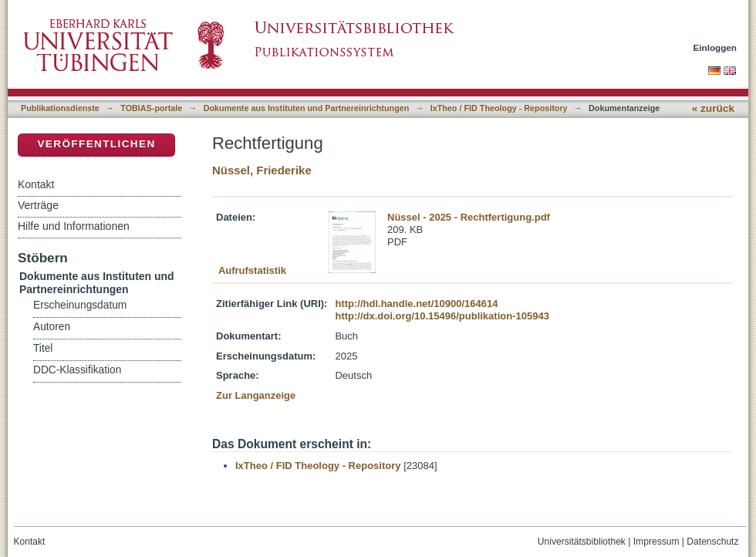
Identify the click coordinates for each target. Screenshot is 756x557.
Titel (43, 348)
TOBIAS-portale (151, 108)
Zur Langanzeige (256, 395)
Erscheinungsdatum (80, 305)
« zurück (713, 108)
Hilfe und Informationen (74, 226)
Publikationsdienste (60, 108)
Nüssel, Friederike (262, 170)
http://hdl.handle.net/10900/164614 (416, 304)
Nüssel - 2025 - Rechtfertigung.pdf (469, 217)
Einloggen (715, 47)
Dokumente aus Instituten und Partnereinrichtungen (307, 108)
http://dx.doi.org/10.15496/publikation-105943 (442, 316)
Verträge (38, 205)
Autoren (52, 327)
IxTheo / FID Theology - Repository (499, 108)
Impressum (656, 542)
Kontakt (36, 184)
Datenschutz (712, 542)
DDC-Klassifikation (77, 370)
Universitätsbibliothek (582, 542)
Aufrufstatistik (252, 270)
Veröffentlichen (96, 144)
